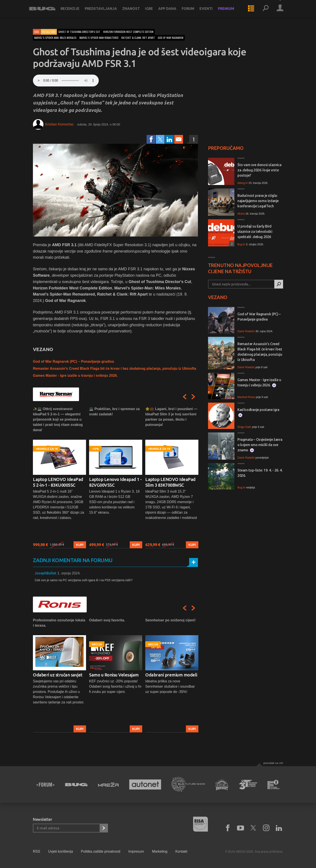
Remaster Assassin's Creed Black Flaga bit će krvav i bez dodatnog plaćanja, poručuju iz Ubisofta (115, 369)
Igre (153, 11)
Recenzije (74, 11)
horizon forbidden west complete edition (128, 32)
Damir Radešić (246, 331)
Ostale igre (49, 32)
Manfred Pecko (246, 397)
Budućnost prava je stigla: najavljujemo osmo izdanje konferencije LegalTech (258, 201)
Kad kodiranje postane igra (258, 412)
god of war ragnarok (171, 38)
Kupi (80, 545)
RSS (37, 851)
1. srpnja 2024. (69, 573)
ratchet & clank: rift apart (138, 38)
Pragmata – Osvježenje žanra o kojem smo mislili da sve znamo (260, 445)
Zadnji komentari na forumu (73, 560)
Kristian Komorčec (59, 124)
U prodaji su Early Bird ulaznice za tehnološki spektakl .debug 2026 (255, 231)
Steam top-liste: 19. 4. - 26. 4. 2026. (260, 473)
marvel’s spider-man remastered (99, 38)
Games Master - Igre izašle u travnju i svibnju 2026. (75, 376)
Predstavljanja (105, 11)
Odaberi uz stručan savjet (58, 675)
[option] (59, 477)
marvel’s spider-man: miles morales (55, 38)
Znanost (135, 11)
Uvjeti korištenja (60, 851)
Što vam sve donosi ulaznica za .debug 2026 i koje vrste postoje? (259, 170)
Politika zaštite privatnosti (101, 851)
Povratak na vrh (273, 763)
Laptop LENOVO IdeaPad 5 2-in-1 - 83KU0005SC (58, 482)
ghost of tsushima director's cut (79, 32)
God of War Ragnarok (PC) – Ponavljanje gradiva (73, 361)
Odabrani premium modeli (171, 675)
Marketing (160, 851)
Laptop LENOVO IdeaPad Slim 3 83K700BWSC (170, 482)
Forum (192, 11)
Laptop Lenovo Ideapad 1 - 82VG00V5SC (115, 482)
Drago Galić (244, 427)
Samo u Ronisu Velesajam (114, 675)
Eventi (210, 11)
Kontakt (181, 851)
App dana (171, 11)
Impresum (136, 851)
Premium (230, 11)
